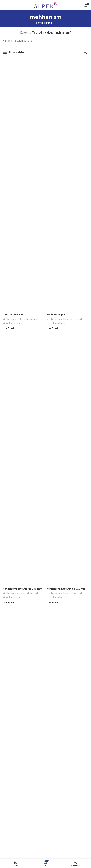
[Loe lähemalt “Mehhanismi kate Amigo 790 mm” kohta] (8, 603)
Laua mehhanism (13, 314)
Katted (34, 593)
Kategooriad (44, 23)
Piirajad (78, 319)
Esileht (25, 33)
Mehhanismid (10, 319)
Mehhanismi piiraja (57, 314)
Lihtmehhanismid (28, 319)
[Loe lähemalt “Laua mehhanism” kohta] (8, 329)
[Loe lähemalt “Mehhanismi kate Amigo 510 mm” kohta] (52, 603)
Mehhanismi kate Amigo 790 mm (22, 589)
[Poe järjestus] (86, 53)
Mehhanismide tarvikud (60, 319)
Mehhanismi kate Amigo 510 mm (66, 589)
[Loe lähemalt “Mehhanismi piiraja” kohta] (52, 329)
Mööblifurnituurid (12, 323)
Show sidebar (17, 52)
